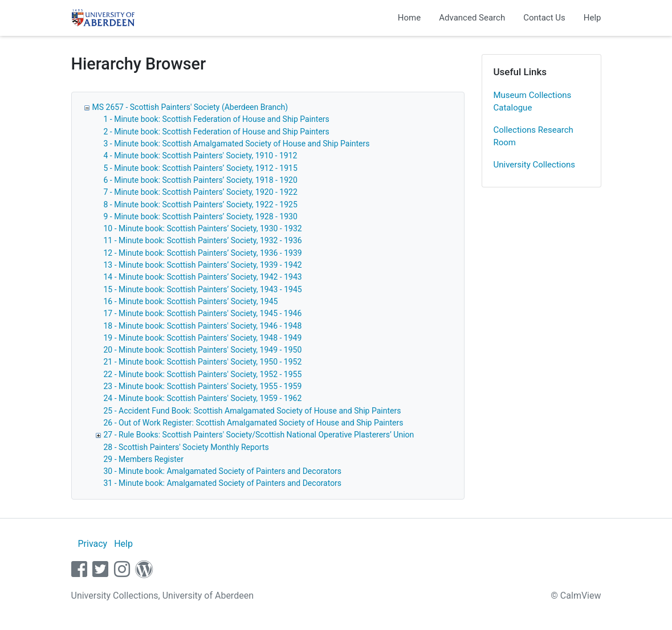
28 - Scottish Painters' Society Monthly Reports (186, 447)
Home (409, 18)
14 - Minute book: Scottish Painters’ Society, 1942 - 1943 (203, 277)
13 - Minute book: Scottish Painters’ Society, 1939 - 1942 (203, 265)
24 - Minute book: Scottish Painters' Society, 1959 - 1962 (203, 398)
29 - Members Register (144, 459)
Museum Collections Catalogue (533, 102)
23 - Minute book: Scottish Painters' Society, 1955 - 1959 (203, 386)
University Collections (535, 165)
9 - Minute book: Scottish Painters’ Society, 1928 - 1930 (201, 216)
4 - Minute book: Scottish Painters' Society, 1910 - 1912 (201, 156)
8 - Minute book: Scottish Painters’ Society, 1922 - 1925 (201, 204)
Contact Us (544, 18)
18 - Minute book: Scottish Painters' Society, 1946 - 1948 (203, 326)
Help (592, 18)
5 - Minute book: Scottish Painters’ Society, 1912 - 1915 (201, 168)
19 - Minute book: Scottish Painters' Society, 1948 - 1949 (203, 338)
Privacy (92, 544)
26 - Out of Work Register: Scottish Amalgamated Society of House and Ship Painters (254, 423)
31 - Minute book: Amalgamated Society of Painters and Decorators (223, 483)
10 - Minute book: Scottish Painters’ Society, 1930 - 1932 (203, 228)
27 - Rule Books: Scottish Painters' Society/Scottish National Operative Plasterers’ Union (259, 435)
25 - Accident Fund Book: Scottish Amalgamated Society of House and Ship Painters (252, 411)
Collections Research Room (533, 136)
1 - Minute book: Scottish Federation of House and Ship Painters (217, 119)
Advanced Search (472, 18)
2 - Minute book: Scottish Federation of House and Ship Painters (217, 132)
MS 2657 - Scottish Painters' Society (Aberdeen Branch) (190, 107)
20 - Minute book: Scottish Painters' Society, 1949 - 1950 (203, 350)
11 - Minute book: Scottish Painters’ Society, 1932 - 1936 (203, 240)
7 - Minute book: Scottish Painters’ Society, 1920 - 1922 (201, 192)
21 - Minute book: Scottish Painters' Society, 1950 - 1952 (203, 362)
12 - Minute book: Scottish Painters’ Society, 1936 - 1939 (203, 253)
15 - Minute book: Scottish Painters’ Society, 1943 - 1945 (203, 289)
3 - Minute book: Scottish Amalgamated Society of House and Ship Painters (237, 144)
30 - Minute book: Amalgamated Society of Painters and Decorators (223, 471)
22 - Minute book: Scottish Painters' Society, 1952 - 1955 (203, 374)
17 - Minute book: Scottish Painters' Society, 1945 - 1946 (203, 313)
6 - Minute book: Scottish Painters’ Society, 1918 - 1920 (201, 180)
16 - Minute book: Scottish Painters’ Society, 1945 (191, 301)
